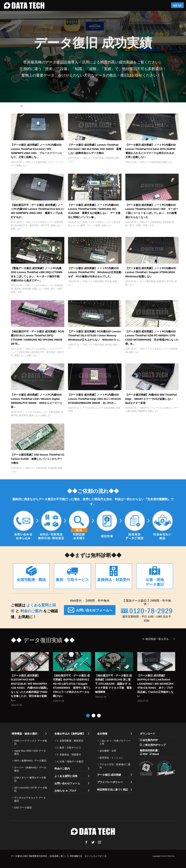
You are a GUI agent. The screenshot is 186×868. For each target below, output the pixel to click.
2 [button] (93, 716)
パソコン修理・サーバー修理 (86, 225)
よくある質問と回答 (66, 776)
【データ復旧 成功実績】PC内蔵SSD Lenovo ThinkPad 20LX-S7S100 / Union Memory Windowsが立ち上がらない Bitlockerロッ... (94, 336)
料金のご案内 (31, 611)
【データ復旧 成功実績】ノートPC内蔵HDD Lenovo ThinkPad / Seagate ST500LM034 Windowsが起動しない (151, 272)
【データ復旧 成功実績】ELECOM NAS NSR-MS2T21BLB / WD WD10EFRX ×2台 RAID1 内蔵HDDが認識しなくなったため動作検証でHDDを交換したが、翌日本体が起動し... (30, 688)
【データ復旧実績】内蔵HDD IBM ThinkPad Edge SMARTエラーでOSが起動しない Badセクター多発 (151, 399)
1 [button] (88, 716)
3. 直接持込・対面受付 (69, 755)
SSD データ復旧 (23, 808)
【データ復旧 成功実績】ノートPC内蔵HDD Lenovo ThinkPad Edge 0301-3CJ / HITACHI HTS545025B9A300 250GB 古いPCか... (94, 399)
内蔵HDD (161, 281)
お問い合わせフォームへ (90, 610)
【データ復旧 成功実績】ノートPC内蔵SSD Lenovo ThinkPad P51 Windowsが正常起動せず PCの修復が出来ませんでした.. (95, 272)
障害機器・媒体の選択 (25, 734)
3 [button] (99, 716)
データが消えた (90, 408)
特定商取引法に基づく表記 (113, 790)
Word (156, 754)
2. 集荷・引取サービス (69, 748)
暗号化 (18, 289)
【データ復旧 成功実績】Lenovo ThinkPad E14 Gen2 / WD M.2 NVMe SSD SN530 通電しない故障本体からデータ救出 (95, 149)
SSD (28, 162)
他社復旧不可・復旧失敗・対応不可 (32, 225)
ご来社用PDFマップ (154, 745)
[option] (95, 679)
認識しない (56, 225)
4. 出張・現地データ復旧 (70, 762)
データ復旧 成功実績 (109, 775)
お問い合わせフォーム (67, 783)
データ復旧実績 (39, 162)
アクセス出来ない (40, 222)
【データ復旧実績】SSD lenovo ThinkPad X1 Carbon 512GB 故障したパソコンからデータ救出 (38, 459)
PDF (145, 754)
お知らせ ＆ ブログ (65, 791)
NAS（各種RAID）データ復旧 (30, 761)
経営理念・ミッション (111, 758)
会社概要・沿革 (108, 751)
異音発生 (23, 415)
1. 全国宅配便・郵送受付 (70, 741)
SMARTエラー (147, 408)
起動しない (22, 165)
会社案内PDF (150, 740)
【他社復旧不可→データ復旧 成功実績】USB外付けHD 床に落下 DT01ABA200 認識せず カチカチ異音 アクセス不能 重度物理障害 (113, 684)
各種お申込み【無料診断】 (70, 734)
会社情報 (102, 734)
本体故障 (109, 158)
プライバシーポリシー (110, 782)
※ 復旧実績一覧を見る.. (156, 639)
